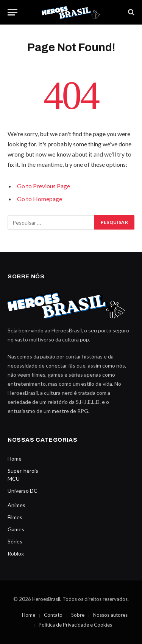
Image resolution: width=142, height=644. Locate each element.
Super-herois (23, 471)
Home (15, 459)
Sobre (78, 615)
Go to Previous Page (44, 186)
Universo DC (23, 491)
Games (16, 529)
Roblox (16, 553)
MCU (14, 479)
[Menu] (12, 12)
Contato (53, 615)
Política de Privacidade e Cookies (75, 625)
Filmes (15, 517)
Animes (16, 505)
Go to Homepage (40, 199)
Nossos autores (110, 615)
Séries (15, 541)
